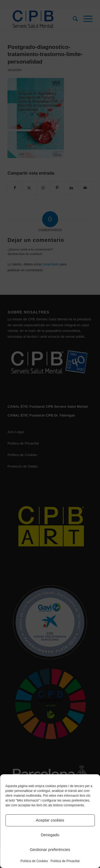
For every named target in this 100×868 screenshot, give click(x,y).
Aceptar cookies (50, 820)
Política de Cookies (34, 861)
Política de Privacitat (65, 861)
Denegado (50, 835)
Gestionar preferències (50, 849)
